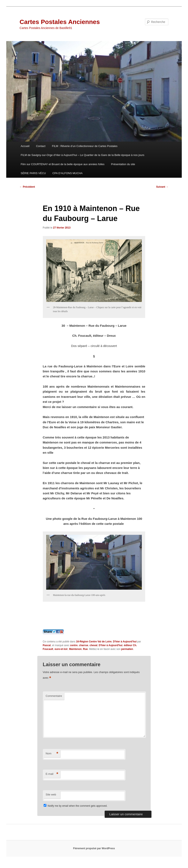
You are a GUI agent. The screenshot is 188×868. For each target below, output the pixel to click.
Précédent (27, 187)
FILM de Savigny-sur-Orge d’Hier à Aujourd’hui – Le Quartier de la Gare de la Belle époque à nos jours (83, 155)
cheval (93, 645)
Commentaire (54, 696)
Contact (41, 146)
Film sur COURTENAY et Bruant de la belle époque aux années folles (63, 164)
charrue (84, 645)
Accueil (25, 146)
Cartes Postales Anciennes (60, 22)
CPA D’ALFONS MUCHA (67, 173)
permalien (127, 649)
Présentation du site (123, 164)
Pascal (47, 645)
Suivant (162, 187)
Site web (51, 795)
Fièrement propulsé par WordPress (94, 848)
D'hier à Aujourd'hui (125, 642)
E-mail (52, 774)
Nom (52, 754)
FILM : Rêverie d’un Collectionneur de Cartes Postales (85, 146)
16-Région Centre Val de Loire (94, 642)
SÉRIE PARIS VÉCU (33, 173)
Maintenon (75, 649)
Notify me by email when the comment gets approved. (76, 806)
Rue (85, 649)
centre (74, 645)
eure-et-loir (61, 649)
